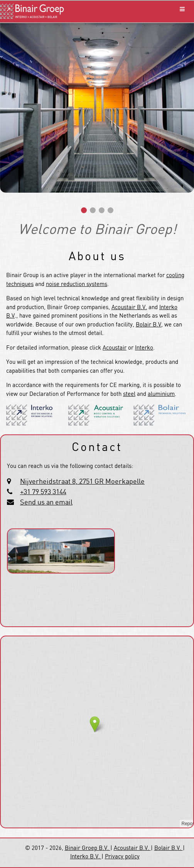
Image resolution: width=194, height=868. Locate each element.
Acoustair (115, 348)
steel (129, 394)
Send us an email (46, 502)
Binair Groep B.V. (88, 848)
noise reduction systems (77, 284)
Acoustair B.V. (129, 308)
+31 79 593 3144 (43, 492)
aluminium (161, 394)
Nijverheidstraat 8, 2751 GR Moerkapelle (82, 482)
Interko (144, 348)
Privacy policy (122, 857)
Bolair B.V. (169, 848)
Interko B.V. (86, 857)
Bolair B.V (148, 325)
